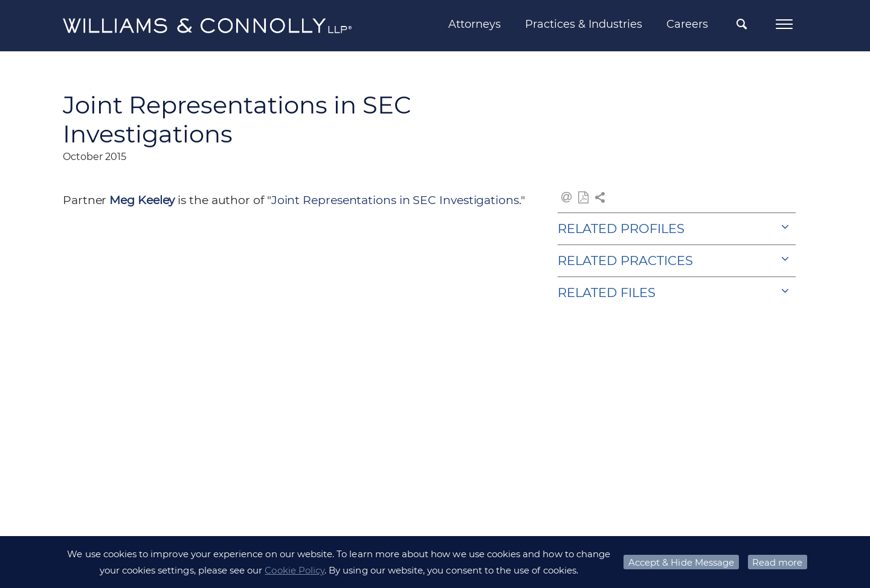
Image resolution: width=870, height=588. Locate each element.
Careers (687, 24)
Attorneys (475, 24)
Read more (777, 562)
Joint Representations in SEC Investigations (395, 200)
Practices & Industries (584, 24)
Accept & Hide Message (681, 562)
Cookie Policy (295, 570)
